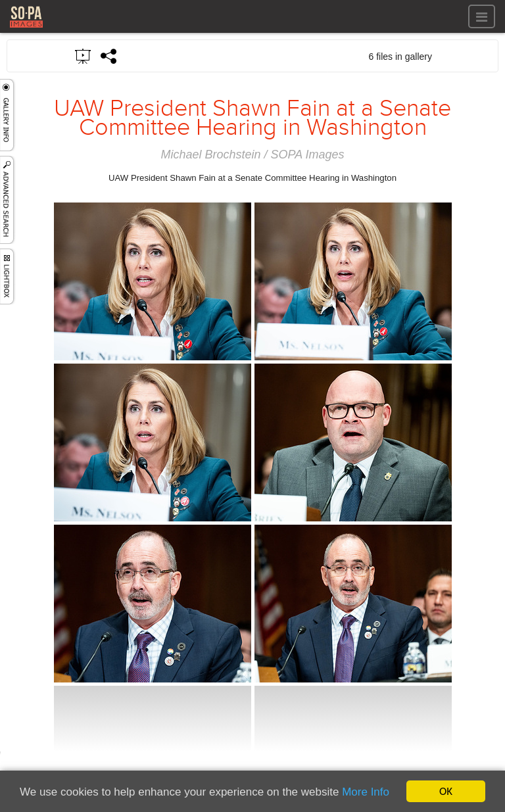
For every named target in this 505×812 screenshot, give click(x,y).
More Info (366, 792)
